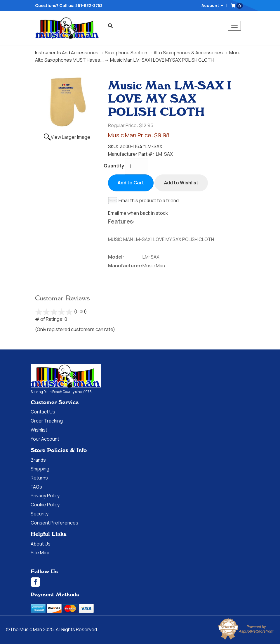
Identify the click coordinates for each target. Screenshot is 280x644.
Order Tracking (47, 421)
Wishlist (39, 430)
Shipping (40, 469)
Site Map (40, 553)
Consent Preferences (54, 523)
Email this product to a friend (149, 200)
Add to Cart (131, 183)
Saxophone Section (126, 53)
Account (212, 5)
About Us (41, 544)
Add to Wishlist (181, 183)
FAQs (36, 487)
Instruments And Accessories (67, 53)
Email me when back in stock (138, 213)
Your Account (45, 439)
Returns (39, 478)
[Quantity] (137, 166)
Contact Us (43, 412)
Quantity (114, 166)
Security (40, 514)
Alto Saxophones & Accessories (188, 53)
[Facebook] (140, 582)
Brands (38, 460)
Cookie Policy (45, 505)
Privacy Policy (45, 496)
